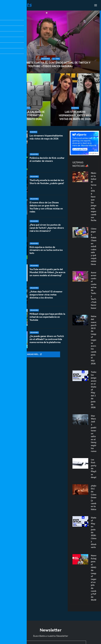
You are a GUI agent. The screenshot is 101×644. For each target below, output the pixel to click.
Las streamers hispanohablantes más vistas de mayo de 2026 (75, 115)
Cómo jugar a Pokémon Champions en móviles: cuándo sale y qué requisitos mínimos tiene (94, 246)
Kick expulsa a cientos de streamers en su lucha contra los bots (46, 252)
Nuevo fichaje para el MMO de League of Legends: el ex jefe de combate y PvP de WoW (94, 578)
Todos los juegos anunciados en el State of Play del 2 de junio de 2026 (94, 390)
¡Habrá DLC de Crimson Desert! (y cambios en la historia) (94, 497)
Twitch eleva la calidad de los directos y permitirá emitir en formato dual (26, 115)
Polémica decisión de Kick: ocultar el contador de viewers (47, 159)
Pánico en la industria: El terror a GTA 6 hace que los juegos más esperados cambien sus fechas (94, 197)
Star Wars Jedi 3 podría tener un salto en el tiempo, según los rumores (94, 433)
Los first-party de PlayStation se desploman (94, 468)
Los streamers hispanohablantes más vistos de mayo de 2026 (46, 137)
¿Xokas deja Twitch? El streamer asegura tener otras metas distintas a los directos (46, 295)
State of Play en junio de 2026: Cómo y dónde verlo (94, 532)
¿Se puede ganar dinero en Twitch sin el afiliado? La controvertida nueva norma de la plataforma (47, 339)
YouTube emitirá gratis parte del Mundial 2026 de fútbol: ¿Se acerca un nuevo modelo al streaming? (47, 273)
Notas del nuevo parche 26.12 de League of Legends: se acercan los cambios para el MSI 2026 (94, 340)
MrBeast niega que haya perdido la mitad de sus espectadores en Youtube (47, 317)
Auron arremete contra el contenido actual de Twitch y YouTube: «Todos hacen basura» (50, 64)
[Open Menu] (96, 5)
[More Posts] (34, 354)
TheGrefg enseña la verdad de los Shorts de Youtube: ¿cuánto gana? (47, 182)
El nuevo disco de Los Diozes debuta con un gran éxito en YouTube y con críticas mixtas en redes (46, 209)
